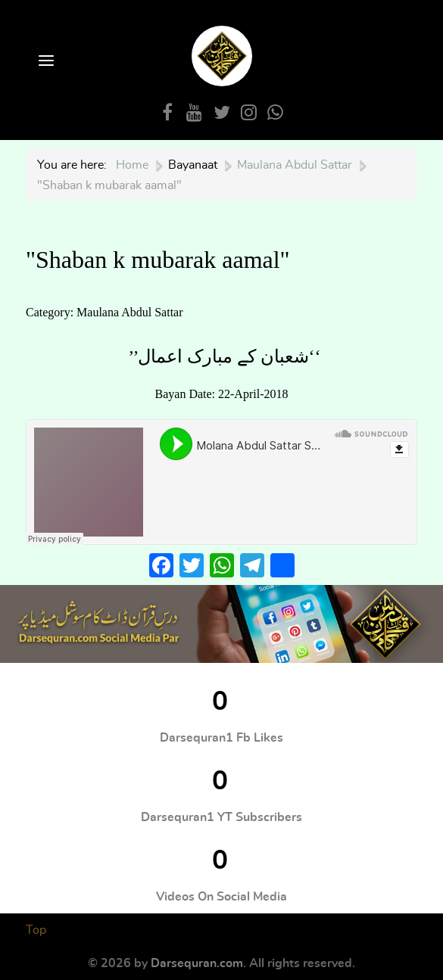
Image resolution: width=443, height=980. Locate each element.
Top (36, 930)
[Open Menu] (45, 62)
